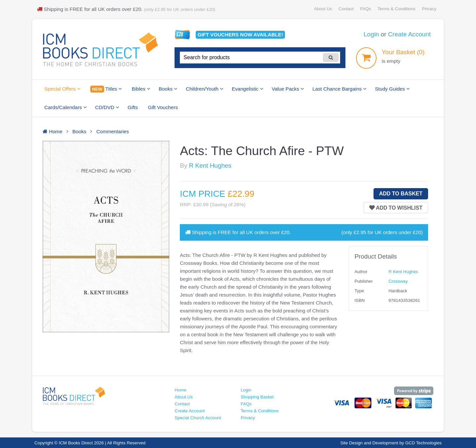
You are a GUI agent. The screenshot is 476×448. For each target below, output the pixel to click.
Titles (106, 89)
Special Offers (62, 89)
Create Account (409, 34)
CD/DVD (107, 107)
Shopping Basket (257, 397)
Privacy (429, 9)
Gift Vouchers (163, 107)
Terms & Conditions (397, 9)
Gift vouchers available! (240, 35)
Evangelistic (247, 89)
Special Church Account (198, 418)
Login (371, 34)
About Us (323, 9)
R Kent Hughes (210, 165)
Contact (346, 9)
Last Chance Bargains (339, 89)
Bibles (141, 89)
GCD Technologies (423, 443)
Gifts (133, 107)
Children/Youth (204, 89)
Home (180, 390)
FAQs (365, 9)
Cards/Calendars (65, 107)
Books (168, 89)
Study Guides (392, 89)
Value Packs (288, 89)
